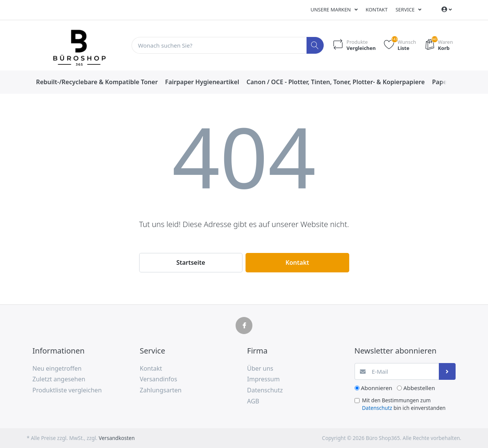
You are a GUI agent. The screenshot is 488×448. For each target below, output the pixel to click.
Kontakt (377, 10)
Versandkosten (117, 438)
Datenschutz (377, 408)
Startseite (191, 262)
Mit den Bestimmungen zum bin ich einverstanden (404, 404)
